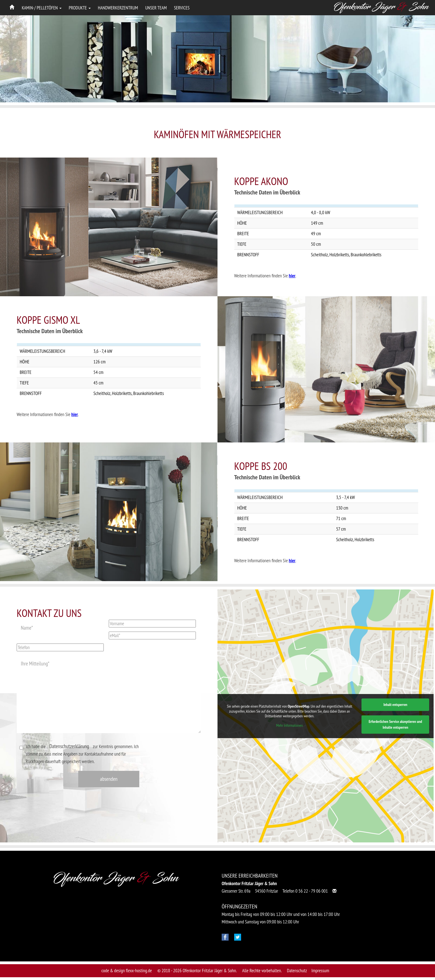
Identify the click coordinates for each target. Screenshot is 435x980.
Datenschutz (297, 971)
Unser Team (156, 8)
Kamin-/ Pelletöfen (42, 8)
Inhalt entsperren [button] (395, 704)
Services (182, 8)
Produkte (80, 8)
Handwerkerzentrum (118, 8)
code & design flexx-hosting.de (127, 971)
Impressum (320, 971)
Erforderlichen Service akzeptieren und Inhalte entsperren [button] (395, 724)
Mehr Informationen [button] (290, 725)
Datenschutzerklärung (69, 746)
